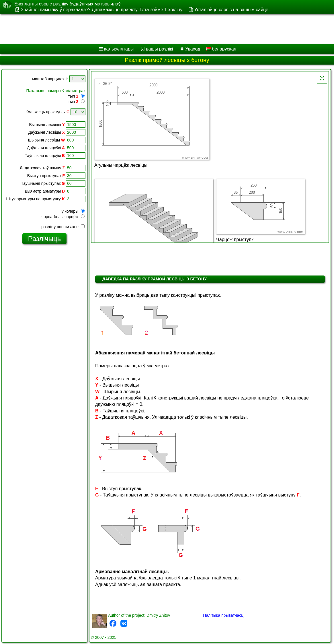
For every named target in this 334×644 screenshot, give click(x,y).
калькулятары (119, 49)
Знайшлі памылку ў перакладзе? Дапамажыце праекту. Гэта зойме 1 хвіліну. (102, 10)
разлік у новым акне (63, 227)
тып (73, 96)
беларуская (221, 49)
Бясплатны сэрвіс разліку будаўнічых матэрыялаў (67, 4)
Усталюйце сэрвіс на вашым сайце (231, 10)
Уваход (193, 49)
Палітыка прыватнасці (224, 615)
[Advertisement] (161, 29)
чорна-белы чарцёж (63, 217)
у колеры (73, 211)
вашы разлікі (159, 49)
